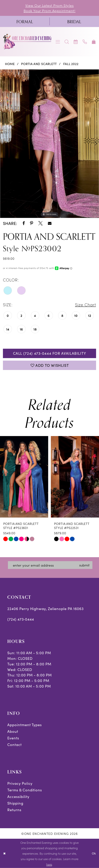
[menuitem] (25, 21)
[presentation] (24, 477)
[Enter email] (50, 565)
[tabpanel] (49, 144)
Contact (14, 745)
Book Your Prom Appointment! (49, 10)
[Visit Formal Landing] (25, 21)
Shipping (15, 803)
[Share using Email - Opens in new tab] (50, 223)
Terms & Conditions (25, 790)
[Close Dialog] (4, 853)
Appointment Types (25, 725)
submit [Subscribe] (84, 565)
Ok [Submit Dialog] (94, 853)
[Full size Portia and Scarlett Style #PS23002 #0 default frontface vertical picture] (49, 144)
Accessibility (18, 796)
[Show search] (67, 42)
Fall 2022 (71, 64)
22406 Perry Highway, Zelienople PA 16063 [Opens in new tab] (45, 609)
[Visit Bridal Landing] (74, 21)
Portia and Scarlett (39, 64)
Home (10, 64)
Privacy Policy (20, 783)
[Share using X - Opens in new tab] (40, 223)
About (13, 731)
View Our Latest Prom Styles (49, 5)
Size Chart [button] (85, 304)
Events (13, 738)
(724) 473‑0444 (21, 619)
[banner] (27, 42)
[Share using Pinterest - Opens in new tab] (32, 223)
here (49, 864)
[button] (58, 42)
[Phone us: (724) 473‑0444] (85, 42)
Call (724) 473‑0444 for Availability (50, 353)
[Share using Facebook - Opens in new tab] (24, 223)
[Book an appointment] (76, 42)
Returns (14, 810)
